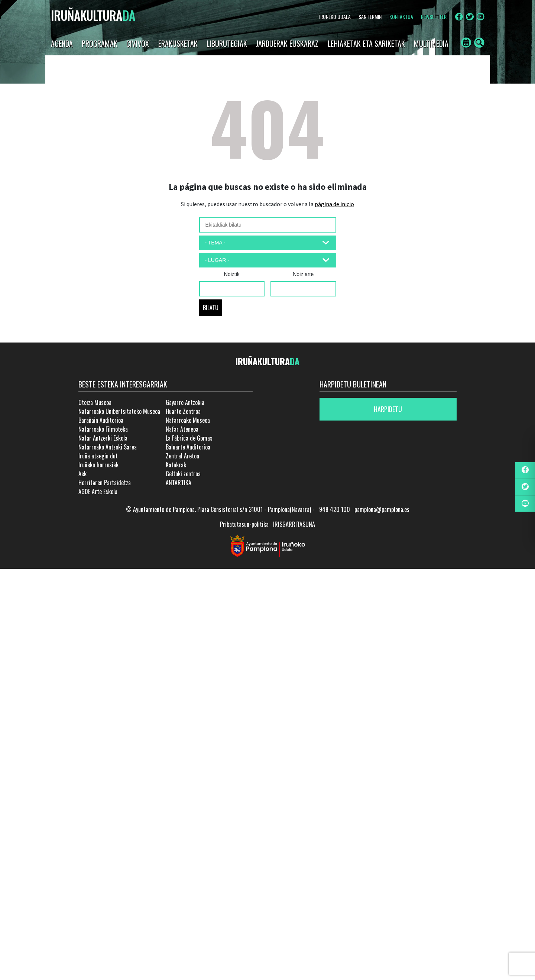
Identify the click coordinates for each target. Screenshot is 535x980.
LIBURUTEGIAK (227, 43)
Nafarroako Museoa (188, 420)
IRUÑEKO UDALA (335, 17)
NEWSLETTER (434, 17)
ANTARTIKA (179, 483)
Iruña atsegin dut (98, 456)
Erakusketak (178, 43)
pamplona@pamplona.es (382, 509)
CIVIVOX (138, 43)
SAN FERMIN (370, 17)
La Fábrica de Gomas (189, 438)
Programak (100, 43)
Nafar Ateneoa (182, 429)
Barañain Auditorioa (101, 420)
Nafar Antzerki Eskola (103, 438)
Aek (82, 474)
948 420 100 (335, 509)
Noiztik (232, 274)
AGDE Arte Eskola (98, 491)
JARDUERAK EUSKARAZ (287, 43)
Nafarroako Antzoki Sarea (108, 447)
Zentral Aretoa (182, 456)
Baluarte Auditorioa (188, 447)
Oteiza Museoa (95, 402)
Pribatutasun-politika (244, 524)
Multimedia (431, 43)
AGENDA (62, 43)
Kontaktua (401, 17)
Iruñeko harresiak (98, 465)
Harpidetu (388, 409)
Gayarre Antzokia (185, 402)
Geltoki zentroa (183, 474)
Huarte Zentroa (183, 411)
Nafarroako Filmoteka (103, 429)
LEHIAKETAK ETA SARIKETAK (366, 43)
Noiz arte (303, 274)
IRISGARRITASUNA (294, 524)
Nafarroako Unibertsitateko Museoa (119, 411)
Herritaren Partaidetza (105, 483)
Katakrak (176, 465)
